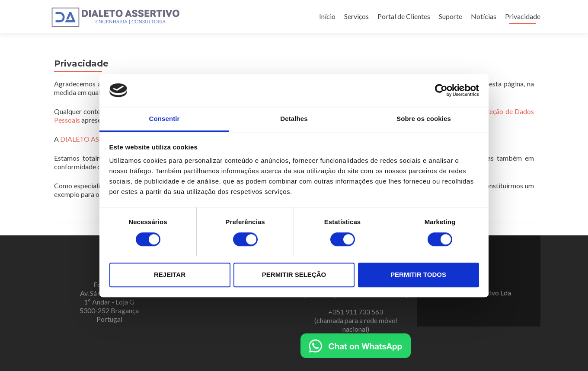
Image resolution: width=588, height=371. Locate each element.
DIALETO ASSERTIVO (94, 139)
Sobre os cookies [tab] (424, 119)
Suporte (451, 16)
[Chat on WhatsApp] (356, 345)
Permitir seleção (294, 274)
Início (327, 16)
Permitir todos (418, 274)
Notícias (484, 16)
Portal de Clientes (404, 16)
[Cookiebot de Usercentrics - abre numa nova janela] (441, 90)
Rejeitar (170, 274)
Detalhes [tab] (294, 119)
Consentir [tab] (165, 119)
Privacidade (523, 16)
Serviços (356, 16)
